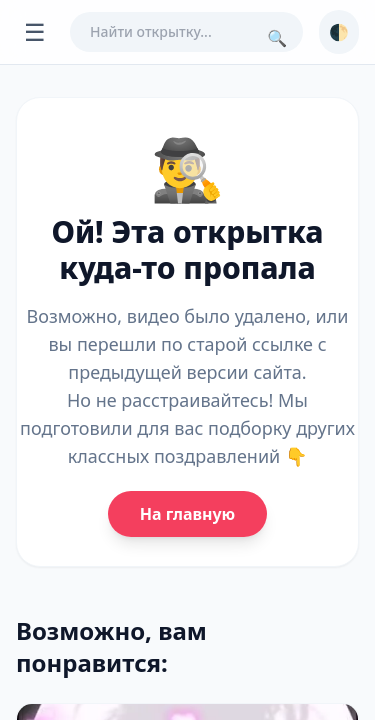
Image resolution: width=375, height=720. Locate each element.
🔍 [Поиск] (277, 38)
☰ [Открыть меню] (35, 31)
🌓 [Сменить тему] (339, 32)
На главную (187, 514)
